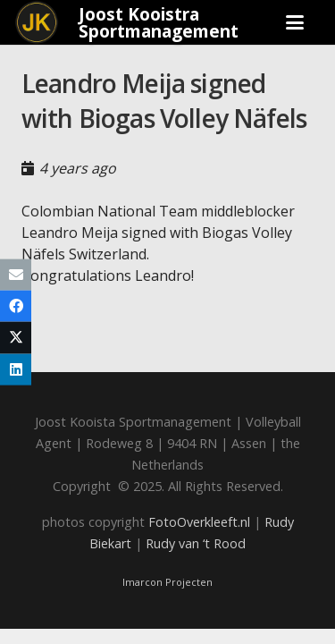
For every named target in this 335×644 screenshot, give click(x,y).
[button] (296, 22)
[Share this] (16, 306)
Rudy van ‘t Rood (196, 543)
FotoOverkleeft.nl (199, 522)
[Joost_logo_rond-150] (37, 22)
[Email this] (16, 275)
